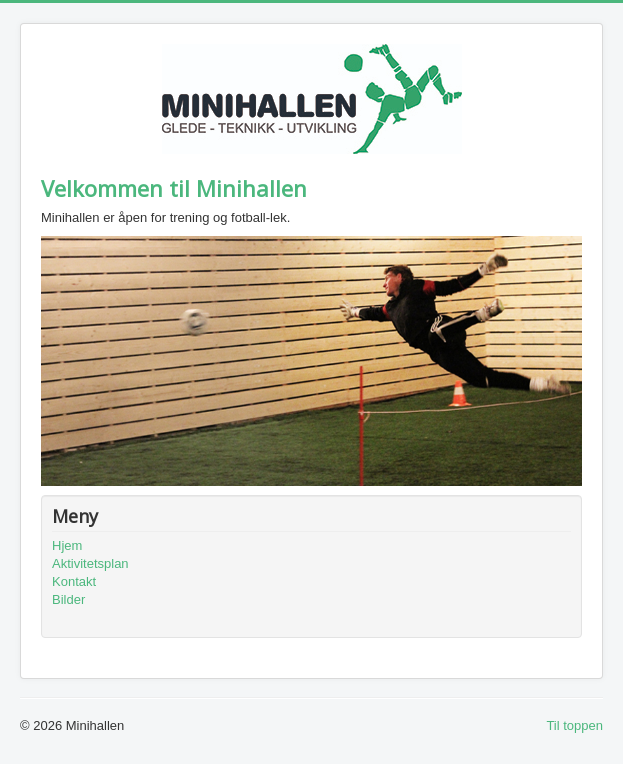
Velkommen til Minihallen (174, 188)
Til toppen (574, 725)
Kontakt (74, 581)
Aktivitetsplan (90, 563)
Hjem (67, 545)
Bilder (68, 599)
